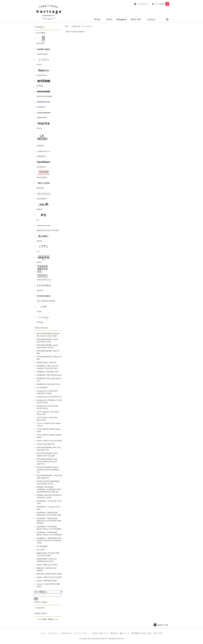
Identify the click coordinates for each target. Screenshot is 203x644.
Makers (40, 209)
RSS (155, 633)
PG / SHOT (41, 550)
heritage (40, 322)
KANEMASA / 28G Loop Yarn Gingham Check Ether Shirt (48, 367)
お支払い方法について (101, 633)
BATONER (41, 43)
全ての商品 (41, 33)
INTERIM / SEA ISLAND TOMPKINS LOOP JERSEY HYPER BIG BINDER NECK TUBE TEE (49, 489)
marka (39, 128)
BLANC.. (40, 241)
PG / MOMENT (42, 388)
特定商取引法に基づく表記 (141, 633)
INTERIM (40, 86)
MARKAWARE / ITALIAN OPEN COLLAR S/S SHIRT (48, 554)
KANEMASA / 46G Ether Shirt (48, 372)
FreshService (42, 75)
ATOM (160, 633)
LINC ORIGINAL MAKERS (46, 301)
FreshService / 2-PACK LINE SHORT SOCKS (47, 407)
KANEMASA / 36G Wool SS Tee (48, 384)
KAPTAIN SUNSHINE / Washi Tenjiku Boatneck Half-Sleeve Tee (48, 470)
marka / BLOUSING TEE (46, 444)
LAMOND (40, 146)
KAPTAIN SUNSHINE (44, 96)
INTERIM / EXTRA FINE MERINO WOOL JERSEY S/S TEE (48, 482)
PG (38, 220)
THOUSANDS (42, 177)
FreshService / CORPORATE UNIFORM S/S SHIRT (47, 392)
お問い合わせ (66, 633)
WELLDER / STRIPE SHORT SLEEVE (49, 574)
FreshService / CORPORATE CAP (49, 397)
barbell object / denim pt (47, 362)
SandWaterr (41, 167)
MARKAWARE (42, 118)
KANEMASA (41, 107)
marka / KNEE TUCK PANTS (47, 565)
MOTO (39, 262)
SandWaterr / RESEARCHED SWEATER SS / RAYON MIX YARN (49, 514)
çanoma (40, 290)
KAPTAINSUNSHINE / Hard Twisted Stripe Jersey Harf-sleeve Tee (47, 461)
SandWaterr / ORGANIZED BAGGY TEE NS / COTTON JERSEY (49, 534)
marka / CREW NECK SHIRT (47, 581)
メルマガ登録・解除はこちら (48, 619)
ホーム (43, 633)
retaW (39, 311)
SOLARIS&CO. (42, 199)
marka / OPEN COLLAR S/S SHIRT (49, 441)
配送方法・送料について (120, 633)
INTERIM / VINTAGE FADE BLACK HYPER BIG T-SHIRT (49, 496)
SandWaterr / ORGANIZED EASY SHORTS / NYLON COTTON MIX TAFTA (49, 541)
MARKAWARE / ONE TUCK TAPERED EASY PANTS (47, 560)
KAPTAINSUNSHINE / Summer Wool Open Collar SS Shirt (48, 335)
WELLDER (40, 188)
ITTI (38, 252)
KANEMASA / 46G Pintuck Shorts (49, 375)
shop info (40, 608)
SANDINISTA (41, 156)
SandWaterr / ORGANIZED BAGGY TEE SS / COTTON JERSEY (49, 528)
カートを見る (162, 4)
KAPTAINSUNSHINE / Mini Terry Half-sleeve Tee (49, 449)
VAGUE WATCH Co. (44, 280)
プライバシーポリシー (82, 633)
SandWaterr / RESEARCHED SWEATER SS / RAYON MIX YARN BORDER (49, 521)
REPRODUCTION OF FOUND (48, 230)
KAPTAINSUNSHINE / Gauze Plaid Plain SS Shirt (47, 341)
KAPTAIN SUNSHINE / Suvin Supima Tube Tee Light (47, 454)
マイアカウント (143, 4)
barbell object (42, 54)
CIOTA (39, 65)
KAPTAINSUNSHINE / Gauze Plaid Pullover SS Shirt (47, 346)
